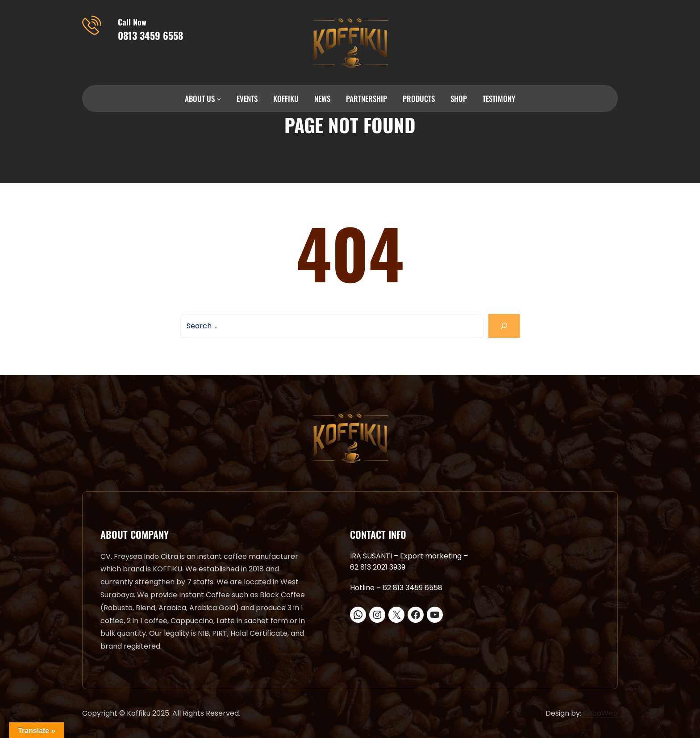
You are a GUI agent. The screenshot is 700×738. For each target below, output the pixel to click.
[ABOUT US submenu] (219, 99)
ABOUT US (200, 99)
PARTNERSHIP (367, 99)
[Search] (504, 326)
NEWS (322, 99)
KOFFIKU (286, 99)
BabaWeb (600, 713)
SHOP (459, 99)
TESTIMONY (499, 99)
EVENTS (247, 99)
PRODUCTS (419, 99)
